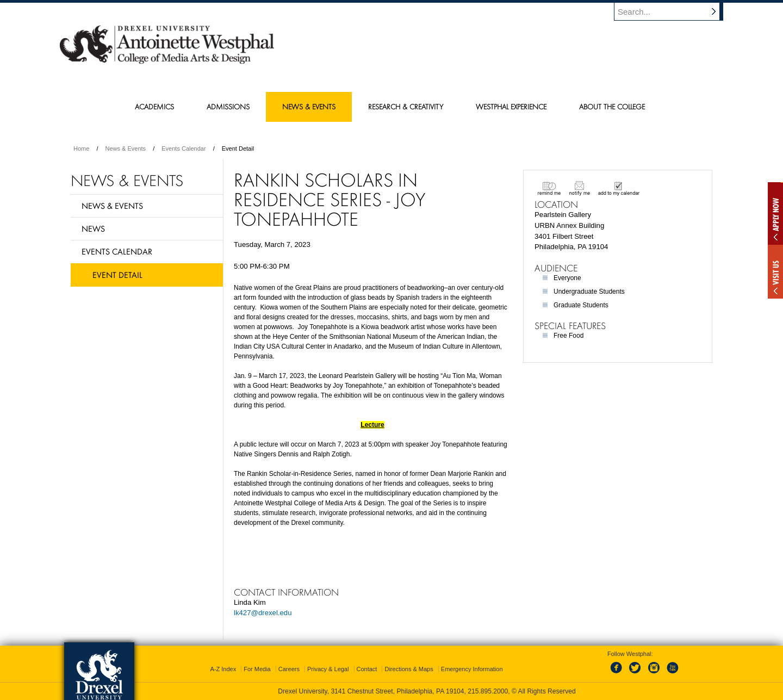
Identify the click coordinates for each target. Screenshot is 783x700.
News (93, 228)
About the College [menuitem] (612, 107)
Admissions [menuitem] (228, 107)
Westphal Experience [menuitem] (511, 107)
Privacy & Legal (328, 669)
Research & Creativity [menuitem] (406, 107)
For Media (257, 669)
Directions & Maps (409, 669)
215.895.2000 (488, 691)
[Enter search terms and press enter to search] (674, 11)
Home (81, 148)
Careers (289, 669)
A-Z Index (223, 669)
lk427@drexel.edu (263, 613)
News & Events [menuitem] (309, 107)
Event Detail (117, 275)
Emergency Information (472, 669)
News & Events (126, 148)
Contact (367, 669)
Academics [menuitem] (154, 107)
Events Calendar (184, 148)
